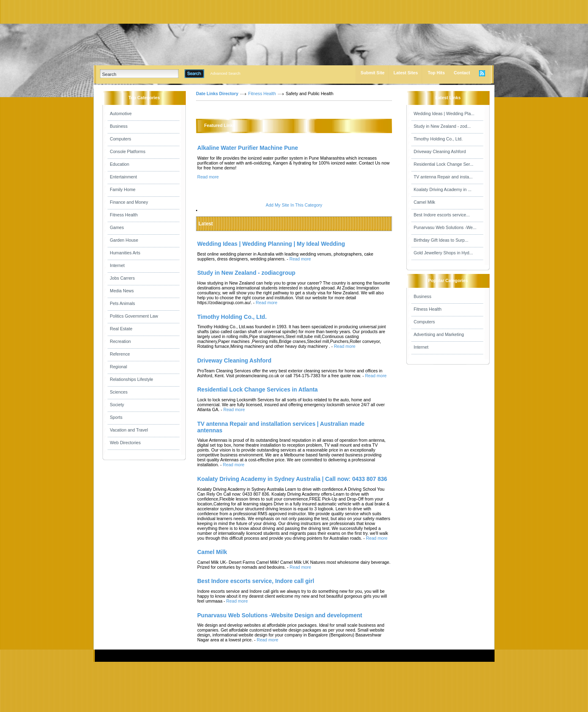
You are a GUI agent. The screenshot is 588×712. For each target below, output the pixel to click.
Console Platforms (128, 151)
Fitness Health (124, 215)
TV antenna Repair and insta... (443, 177)
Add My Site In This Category (294, 205)
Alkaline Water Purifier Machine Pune (248, 148)
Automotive (121, 113)
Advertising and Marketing (439, 334)
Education (119, 164)
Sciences (119, 392)
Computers (120, 139)
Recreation (120, 341)
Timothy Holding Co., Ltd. (438, 139)
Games (117, 227)
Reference (120, 354)
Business (119, 126)
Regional (118, 367)
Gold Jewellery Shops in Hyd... (443, 253)
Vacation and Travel (129, 430)
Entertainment (123, 177)
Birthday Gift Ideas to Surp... (441, 240)
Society (117, 405)
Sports (116, 417)
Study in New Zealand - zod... (442, 126)
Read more (208, 177)
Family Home (123, 189)
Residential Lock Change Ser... (443, 164)
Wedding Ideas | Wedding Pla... (444, 113)
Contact (462, 73)
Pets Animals (122, 303)
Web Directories (125, 443)
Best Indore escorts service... (442, 215)
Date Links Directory (217, 93)
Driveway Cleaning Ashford (440, 151)
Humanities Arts (125, 253)
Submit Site (373, 73)
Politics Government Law (134, 316)
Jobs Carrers (122, 278)
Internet (117, 265)
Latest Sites (406, 73)
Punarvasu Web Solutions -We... (445, 227)
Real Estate (121, 329)
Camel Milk (424, 202)
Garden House (124, 240)
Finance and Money (129, 202)
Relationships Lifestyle (131, 379)
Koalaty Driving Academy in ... (443, 189)
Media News (122, 291)
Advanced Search (225, 73)
